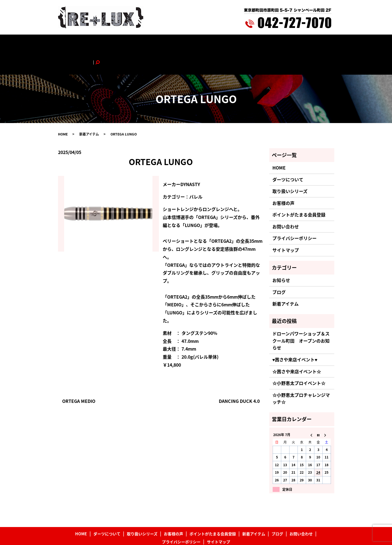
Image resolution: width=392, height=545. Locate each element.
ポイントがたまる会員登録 (210, 43)
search (317, 43)
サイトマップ (286, 228)
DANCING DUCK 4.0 (239, 379)
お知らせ (281, 258)
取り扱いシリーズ (142, 43)
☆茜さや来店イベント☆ (297, 349)
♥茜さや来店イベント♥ (295, 337)
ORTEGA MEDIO (79, 379)
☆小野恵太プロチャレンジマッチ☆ (301, 376)
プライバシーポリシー (294, 216)
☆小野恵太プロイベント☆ (299, 361)
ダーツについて (107, 43)
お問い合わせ (296, 43)
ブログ (273, 43)
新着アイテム (250, 43)
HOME (82, 43)
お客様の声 (172, 43)
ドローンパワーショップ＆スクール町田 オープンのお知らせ (301, 318)
